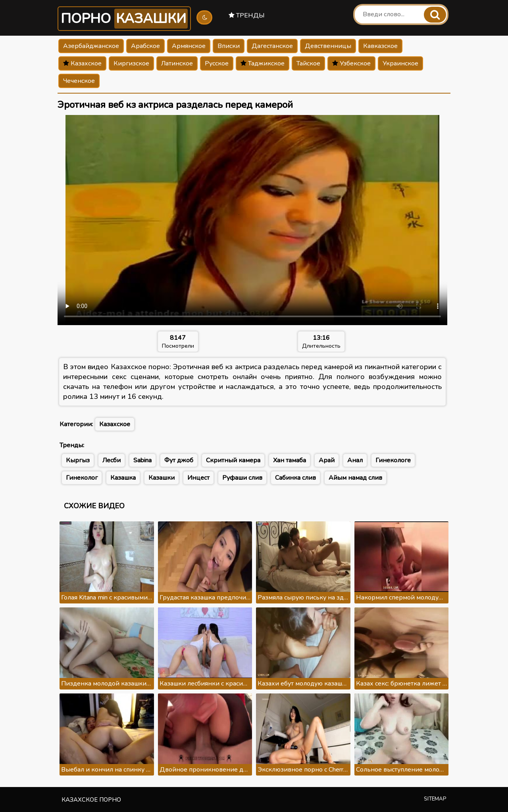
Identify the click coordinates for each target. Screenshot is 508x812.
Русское (217, 63)
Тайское (308, 63)
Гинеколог (82, 478)
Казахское (82, 63)
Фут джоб (179, 460)
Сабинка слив (295, 478)
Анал (355, 460)
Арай (327, 460)
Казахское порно (91, 800)
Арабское (145, 46)
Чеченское (79, 81)
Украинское (400, 63)
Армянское (189, 46)
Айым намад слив (355, 478)
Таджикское (263, 63)
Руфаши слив (242, 478)
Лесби (112, 460)
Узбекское (351, 63)
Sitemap (435, 799)
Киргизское (131, 63)
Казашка (123, 478)
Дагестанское (272, 46)
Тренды (247, 15)
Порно (124, 19)
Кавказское (380, 46)
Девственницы (328, 46)
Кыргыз (78, 460)
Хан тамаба (290, 460)
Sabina (142, 460)
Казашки (162, 478)
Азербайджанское (91, 46)
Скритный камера (233, 460)
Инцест (198, 478)
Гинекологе (393, 460)
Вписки (229, 46)
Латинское (177, 63)
